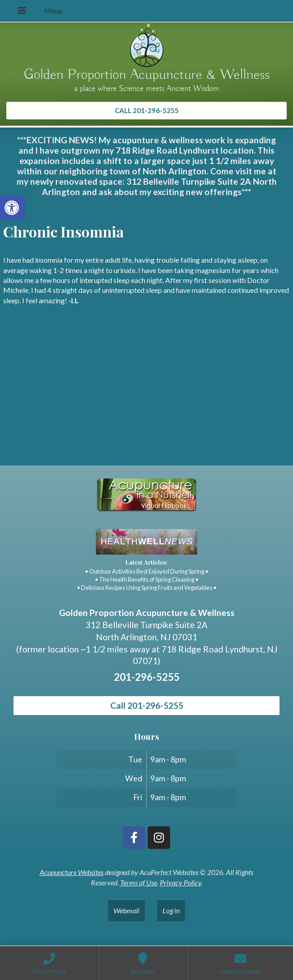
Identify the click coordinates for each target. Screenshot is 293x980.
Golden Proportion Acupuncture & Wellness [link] (147, 75)
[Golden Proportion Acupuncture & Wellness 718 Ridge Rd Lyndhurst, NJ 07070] (146, 398)
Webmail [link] (126, 910)
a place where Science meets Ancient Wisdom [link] (147, 89)
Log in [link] (171, 910)
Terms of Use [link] (139, 882)
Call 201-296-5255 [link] (147, 705)
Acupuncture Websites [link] (72, 872)
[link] (12, 208)
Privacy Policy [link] (180, 882)
